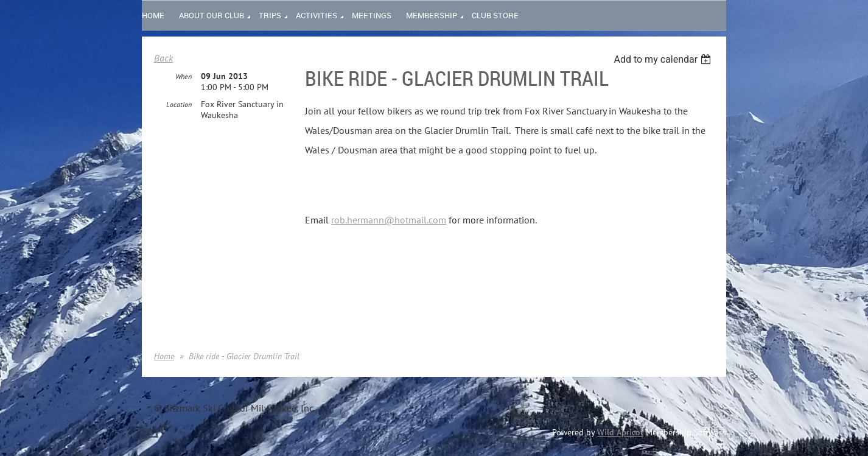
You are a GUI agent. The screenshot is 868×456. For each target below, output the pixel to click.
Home (164, 356)
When (184, 76)
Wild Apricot (620, 432)
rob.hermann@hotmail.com (389, 220)
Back (163, 58)
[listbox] (664, 59)
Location (179, 104)
